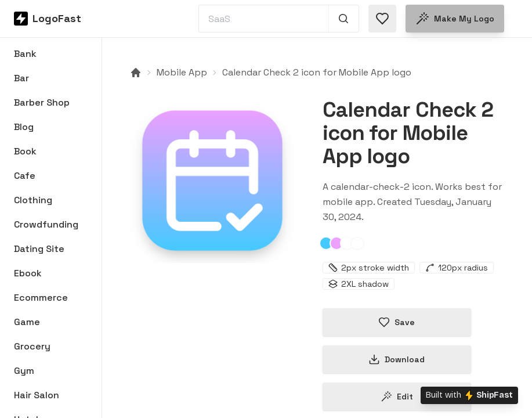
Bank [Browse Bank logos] (25, 54)
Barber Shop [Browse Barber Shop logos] (42, 102)
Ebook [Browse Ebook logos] (28, 273)
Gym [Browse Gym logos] (24, 371)
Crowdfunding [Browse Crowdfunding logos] (46, 224)
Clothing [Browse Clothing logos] (33, 200)
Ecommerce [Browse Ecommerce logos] (41, 298)
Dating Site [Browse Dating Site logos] (39, 249)
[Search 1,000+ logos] (344, 19)
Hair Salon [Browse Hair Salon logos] (37, 395)
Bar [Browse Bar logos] (21, 78)
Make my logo (455, 19)
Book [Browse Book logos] (25, 151)
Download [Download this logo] (397, 359)
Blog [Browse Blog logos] (24, 127)
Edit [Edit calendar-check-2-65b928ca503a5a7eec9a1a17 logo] (397, 397)
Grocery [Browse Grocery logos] (32, 346)
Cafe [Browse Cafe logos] (25, 176)
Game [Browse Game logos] (27, 322)
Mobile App (182, 72)
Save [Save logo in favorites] (397, 322)
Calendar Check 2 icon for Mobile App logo (317, 72)
